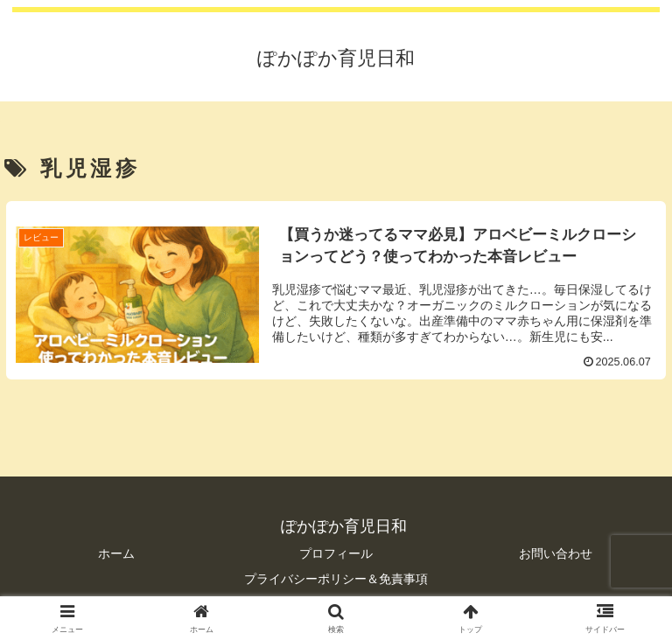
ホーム (116, 553)
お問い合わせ (556, 553)
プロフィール (336, 553)
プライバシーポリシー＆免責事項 (336, 579)
